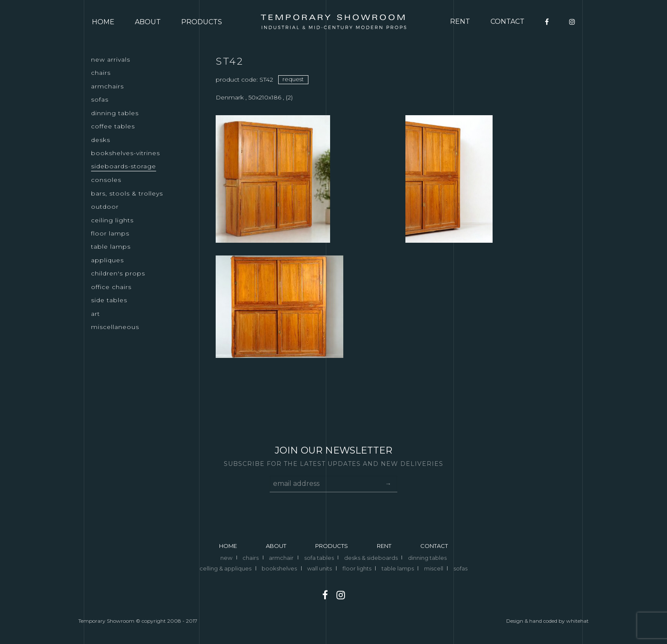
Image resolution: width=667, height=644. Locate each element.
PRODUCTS (202, 22)
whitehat (577, 621)
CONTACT (507, 21)
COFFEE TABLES (113, 126)
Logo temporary (333, 22)
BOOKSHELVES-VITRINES (125, 153)
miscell (434, 568)
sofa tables (319, 558)
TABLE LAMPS (111, 247)
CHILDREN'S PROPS (118, 273)
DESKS (101, 140)
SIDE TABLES (109, 300)
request (293, 79)
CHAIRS (101, 73)
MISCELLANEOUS (115, 327)
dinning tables (427, 558)
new (226, 558)
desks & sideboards (371, 558)
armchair (281, 558)
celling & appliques (225, 568)
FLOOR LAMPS (110, 233)
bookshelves (279, 568)
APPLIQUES (107, 260)
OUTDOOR (105, 207)
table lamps (398, 568)
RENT (460, 21)
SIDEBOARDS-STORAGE (124, 166)
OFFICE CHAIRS (111, 287)
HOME (103, 22)
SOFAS (100, 99)
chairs (251, 558)
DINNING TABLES (115, 113)
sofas (460, 568)
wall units (319, 568)
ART (95, 314)
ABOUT (148, 22)
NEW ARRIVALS (111, 60)
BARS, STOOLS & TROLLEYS (127, 193)
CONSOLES (106, 180)
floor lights (357, 568)
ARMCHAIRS (107, 86)
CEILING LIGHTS (112, 220)
